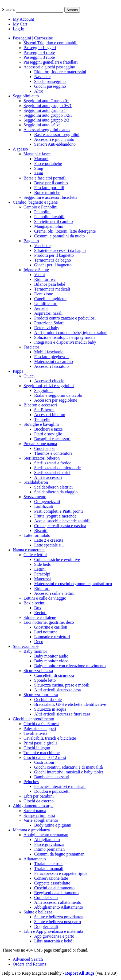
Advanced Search (28, 959)
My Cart (20, 24)
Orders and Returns (29, 964)
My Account (24, 19)
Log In (19, 29)
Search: (9, 10)
